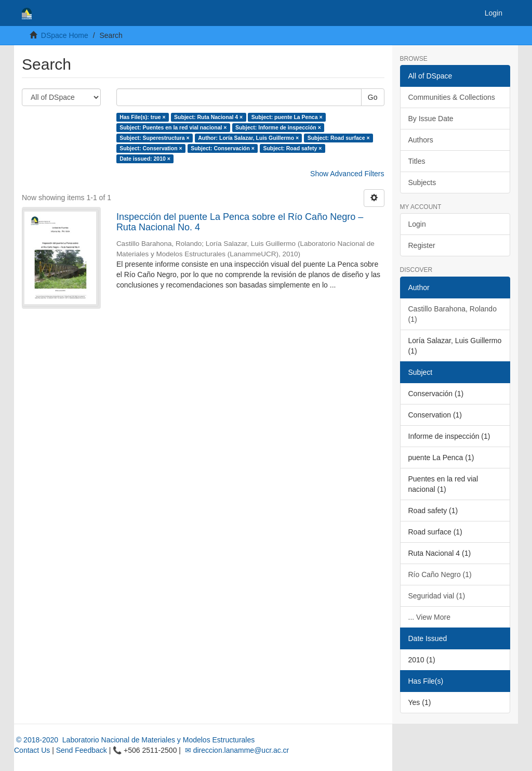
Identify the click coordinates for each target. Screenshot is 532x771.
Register (422, 245)
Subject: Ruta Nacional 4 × (208, 117)
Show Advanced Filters (347, 174)
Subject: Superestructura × (155, 138)
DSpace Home (65, 35)
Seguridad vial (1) (437, 596)
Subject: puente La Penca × (287, 117)
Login (417, 224)
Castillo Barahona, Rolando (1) (453, 314)
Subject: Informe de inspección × (278, 127)
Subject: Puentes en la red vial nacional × (173, 127)
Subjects (422, 182)
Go (373, 97)
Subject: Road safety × (292, 148)
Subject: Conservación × (223, 148)
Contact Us (32, 750)
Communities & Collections (452, 97)
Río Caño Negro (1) (440, 574)
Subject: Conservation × (151, 148)
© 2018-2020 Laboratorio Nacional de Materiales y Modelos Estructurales (134, 740)
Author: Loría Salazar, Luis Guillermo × (248, 138)
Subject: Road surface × (339, 138)
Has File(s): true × (142, 117)
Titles (417, 161)
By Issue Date (431, 119)
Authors (421, 140)
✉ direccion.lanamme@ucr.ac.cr (236, 750)
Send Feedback (82, 750)
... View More (429, 617)
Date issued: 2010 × (145, 159)
